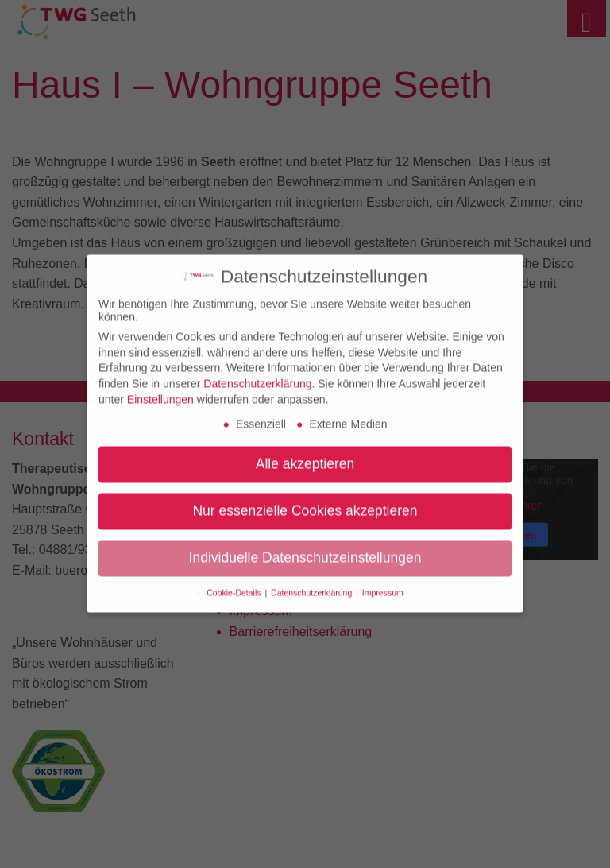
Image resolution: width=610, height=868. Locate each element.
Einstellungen (160, 393)
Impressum (383, 586)
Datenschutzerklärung (257, 377)
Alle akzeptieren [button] (305, 457)
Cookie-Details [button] (235, 586)
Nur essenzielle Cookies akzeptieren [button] (305, 504)
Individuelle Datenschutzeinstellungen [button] (305, 551)
